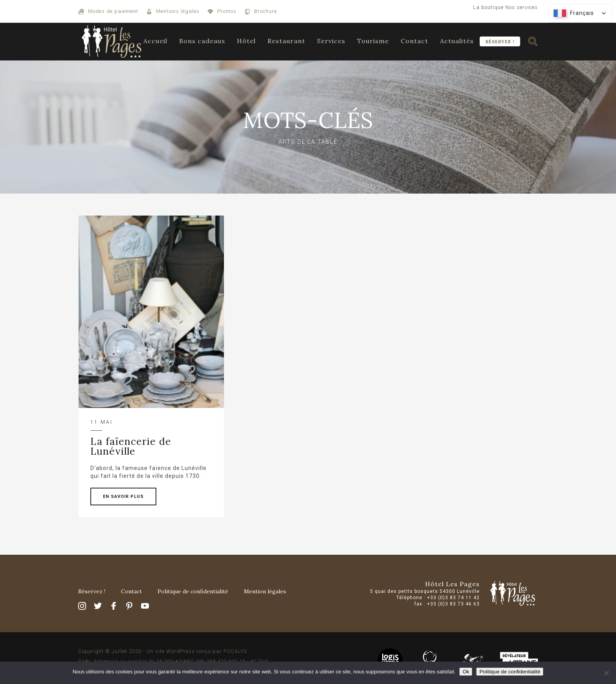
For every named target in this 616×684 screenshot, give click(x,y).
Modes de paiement (113, 11)
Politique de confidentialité (193, 591)
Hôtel (246, 41)
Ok (466, 672)
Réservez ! (500, 42)
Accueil (155, 41)
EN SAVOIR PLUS (123, 497)
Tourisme (373, 41)
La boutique (488, 7)
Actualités (457, 41)
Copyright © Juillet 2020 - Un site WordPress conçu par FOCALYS (163, 651)
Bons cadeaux (202, 41)
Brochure (266, 11)
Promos (227, 11)
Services (331, 41)
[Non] (606, 673)
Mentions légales (178, 11)
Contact (414, 41)
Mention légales (265, 591)
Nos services (522, 7)
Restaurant (286, 41)
